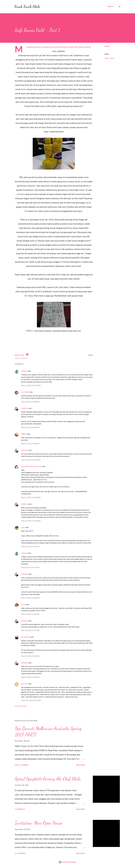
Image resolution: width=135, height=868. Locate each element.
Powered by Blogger (67, 862)
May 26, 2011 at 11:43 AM (31, 521)
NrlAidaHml (26, 637)
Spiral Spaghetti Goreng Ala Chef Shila (48, 779)
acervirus (24, 684)
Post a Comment (21, 706)
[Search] (111, 7)
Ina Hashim (25, 392)
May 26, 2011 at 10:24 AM (31, 460)
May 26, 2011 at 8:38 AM (30, 402)
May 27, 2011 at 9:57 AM (30, 630)
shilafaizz (25, 408)
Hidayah (24, 371)
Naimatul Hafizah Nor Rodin (31, 466)
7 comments (20, 809)
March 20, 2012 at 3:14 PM (31, 700)
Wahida (24, 434)
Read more (80, 765)
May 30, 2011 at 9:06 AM (30, 677)
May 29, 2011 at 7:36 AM (30, 656)
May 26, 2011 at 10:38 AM (31, 497)
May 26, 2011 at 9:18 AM (30, 444)
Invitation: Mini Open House (38, 823)
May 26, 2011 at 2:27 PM (30, 567)
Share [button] (107, 46)
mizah (23, 604)
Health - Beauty (109, 58)
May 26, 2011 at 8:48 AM (30, 427)
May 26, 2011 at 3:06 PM (30, 614)
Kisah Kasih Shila (27, 7)
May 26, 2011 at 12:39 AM (31, 385)
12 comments (20, 853)
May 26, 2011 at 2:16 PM (30, 546)
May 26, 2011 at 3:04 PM (30, 598)
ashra (23, 527)
